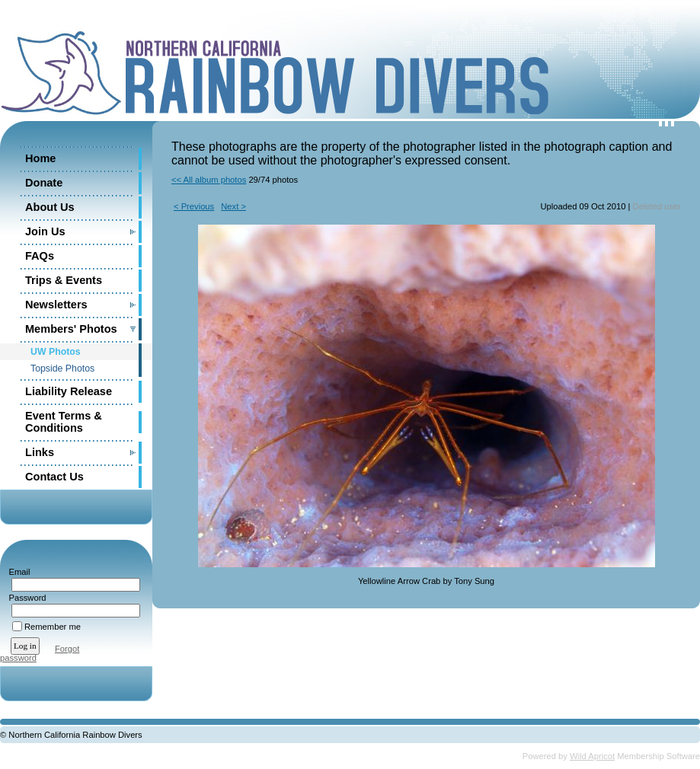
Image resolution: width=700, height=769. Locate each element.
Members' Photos (71, 329)
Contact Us (54, 477)
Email (16, 572)
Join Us (45, 231)
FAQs (40, 256)
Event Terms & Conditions (64, 422)
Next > (233, 206)
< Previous (194, 206)
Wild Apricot (592, 756)
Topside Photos (62, 369)
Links (40, 452)
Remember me (53, 627)
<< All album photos (209, 180)
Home (40, 158)
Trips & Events (64, 280)
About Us (50, 207)
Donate (44, 183)
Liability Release (69, 391)
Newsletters (56, 305)
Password (25, 598)
